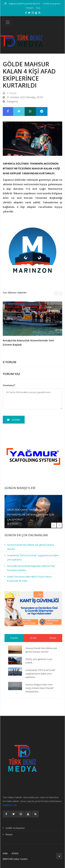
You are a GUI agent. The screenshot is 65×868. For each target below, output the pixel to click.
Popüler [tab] (14, 638)
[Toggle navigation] (8, 22)
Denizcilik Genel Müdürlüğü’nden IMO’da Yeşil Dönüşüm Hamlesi (31, 568)
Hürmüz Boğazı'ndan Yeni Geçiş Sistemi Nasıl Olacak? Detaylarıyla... (40, 688)
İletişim (30, 8)
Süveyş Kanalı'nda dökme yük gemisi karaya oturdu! (31, 547)
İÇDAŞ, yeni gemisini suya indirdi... (39, 661)
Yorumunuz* (9, 385)
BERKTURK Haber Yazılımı (15, 859)
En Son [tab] (34, 638)
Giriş (38, 8)
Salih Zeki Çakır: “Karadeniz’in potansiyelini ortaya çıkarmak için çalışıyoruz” (31, 515)
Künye (15, 853)
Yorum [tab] (53, 638)
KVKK (5, 853)
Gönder (14, 420)
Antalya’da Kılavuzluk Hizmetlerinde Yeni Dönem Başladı (28, 342)
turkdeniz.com (10, 805)
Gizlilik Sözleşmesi (52, 4)
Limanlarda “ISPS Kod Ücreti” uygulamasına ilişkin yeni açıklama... (33, 557)
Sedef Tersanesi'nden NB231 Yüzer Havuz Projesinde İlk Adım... (29, 579)
